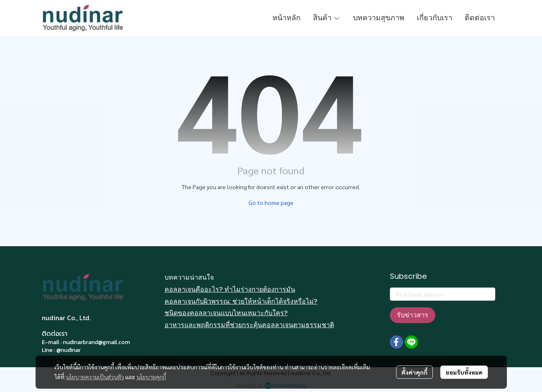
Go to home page (271, 202)
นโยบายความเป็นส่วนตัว (95, 377)
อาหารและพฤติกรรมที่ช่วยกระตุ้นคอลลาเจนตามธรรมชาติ (249, 325)
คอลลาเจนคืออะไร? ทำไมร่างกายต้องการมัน (230, 289)
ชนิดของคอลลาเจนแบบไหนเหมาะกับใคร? (226, 313)
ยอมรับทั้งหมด (464, 372)
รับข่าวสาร (413, 315)
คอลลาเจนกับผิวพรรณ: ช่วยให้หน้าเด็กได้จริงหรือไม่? (241, 301)
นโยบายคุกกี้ (151, 377)
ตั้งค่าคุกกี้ (414, 372)
